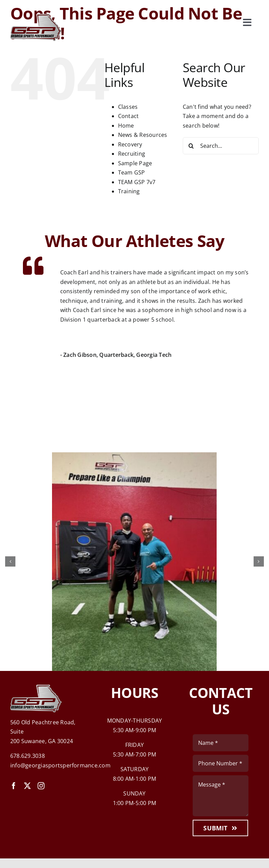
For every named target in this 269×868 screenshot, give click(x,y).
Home (126, 126)
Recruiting (132, 154)
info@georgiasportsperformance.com (60, 765)
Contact (129, 116)
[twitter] (27, 786)
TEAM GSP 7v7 (137, 182)
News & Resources (143, 135)
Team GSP (132, 172)
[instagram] (41, 786)
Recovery (130, 144)
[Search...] (221, 146)
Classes (128, 107)
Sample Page (135, 163)
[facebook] (14, 786)
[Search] (191, 146)
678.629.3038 (28, 756)
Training (129, 191)
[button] (10, 561)
